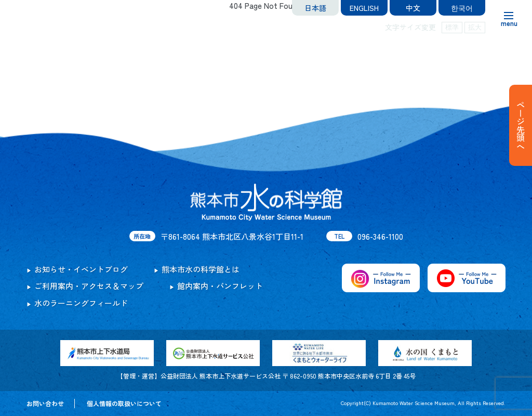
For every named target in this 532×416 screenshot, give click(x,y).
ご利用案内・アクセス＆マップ (89, 286)
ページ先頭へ (521, 125)
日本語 (315, 8)
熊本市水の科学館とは (201, 269)
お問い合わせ (45, 403)
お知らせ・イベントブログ (81, 269)
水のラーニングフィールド (81, 303)
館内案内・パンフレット (220, 286)
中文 (413, 8)
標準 (452, 27)
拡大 (475, 27)
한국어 (462, 8)
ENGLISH (364, 8)
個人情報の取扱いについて (124, 403)
